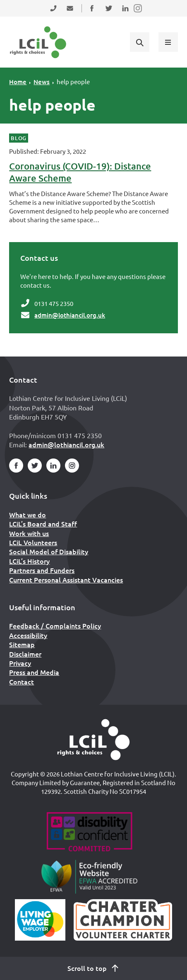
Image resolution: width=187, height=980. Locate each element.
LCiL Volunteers (33, 542)
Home (18, 82)
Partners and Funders (42, 570)
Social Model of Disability (49, 551)
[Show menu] (168, 42)
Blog (19, 138)
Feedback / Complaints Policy (55, 626)
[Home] (93, 740)
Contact (22, 682)
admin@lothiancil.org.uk (70, 315)
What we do (28, 514)
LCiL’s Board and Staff (43, 524)
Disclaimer (25, 654)
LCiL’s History (29, 561)
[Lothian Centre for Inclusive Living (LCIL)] (38, 42)
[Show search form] (139, 42)
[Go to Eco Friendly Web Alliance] (90, 876)
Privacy (20, 663)
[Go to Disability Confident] (89, 833)
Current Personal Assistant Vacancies (66, 580)
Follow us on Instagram (138, 13)
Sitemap (22, 644)
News (42, 82)
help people (73, 81)
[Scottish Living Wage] (40, 920)
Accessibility (28, 635)
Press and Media (34, 672)
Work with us (29, 533)
